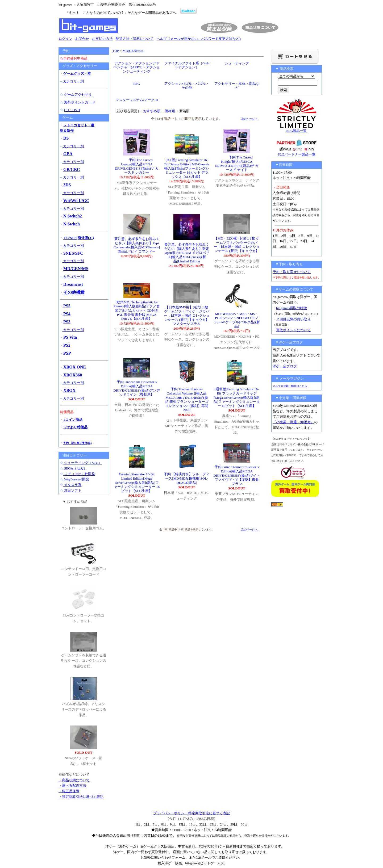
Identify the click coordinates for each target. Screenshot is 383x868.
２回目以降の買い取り (293, 319)
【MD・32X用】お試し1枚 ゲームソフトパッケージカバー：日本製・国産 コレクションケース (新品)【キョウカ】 (237, 245)
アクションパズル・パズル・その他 (187, 86)
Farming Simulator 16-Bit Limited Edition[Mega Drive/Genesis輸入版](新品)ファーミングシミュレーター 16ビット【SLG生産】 (137, 482)
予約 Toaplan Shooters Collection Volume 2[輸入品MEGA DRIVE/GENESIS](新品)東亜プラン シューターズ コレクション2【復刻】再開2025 (187, 399)
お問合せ (82, 39)
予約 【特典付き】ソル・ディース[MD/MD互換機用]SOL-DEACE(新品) (187, 478)
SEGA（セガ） (75, 468)
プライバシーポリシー (170, 813)
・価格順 (168, 111)
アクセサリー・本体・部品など (237, 86)
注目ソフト (72, 490)
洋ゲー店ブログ (285, 366)
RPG (137, 84)
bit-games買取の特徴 (292, 308)
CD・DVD (72, 110)
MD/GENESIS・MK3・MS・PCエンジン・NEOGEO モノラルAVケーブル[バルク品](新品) (237, 320)
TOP (116, 51)
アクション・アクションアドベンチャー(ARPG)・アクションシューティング (137, 67)
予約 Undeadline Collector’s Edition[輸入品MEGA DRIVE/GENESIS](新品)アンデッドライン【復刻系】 (137, 388)
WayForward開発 (76, 479)
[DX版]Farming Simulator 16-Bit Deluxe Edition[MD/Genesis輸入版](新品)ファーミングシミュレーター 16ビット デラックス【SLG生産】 (187, 168)
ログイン (65, 39)
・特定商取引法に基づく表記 (81, 797)
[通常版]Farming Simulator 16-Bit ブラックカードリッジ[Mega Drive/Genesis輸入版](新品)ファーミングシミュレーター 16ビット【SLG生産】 (237, 397)
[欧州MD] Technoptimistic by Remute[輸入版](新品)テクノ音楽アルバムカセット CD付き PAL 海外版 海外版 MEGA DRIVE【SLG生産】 (137, 310)
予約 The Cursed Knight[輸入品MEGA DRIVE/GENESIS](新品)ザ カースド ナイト (237, 163)
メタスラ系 (72, 485)
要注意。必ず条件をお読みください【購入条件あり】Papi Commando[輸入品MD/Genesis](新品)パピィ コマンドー (137, 245)
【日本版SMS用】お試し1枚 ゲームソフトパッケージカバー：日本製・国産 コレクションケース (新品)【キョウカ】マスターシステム (187, 315)
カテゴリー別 (73, 81)
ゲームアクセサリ (78, 95)
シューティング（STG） (83, 463)
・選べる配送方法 (72, 785)
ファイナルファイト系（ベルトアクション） (187, 65)
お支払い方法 (102, 39)
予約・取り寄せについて (292, 272)
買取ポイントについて (293, 330)
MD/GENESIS (133, 51)
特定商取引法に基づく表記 (209, 813)
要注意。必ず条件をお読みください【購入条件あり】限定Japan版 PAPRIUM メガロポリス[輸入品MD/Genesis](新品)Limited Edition (187, 253)
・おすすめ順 (150, 111)
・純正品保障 (69, 791)
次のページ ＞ (250, 119)
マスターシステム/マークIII (137, 100)
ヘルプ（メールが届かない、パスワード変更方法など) (198, 39)
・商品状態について (74, 780)
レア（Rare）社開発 (79, 474)
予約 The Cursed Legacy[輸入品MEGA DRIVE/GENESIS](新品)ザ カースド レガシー (137, 166)
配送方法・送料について (135, 39)
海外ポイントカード (79, 102)
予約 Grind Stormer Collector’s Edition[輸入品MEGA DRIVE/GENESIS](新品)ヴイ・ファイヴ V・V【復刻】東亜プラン (237, 475)
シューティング (237, 63)
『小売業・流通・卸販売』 (293, 422)
